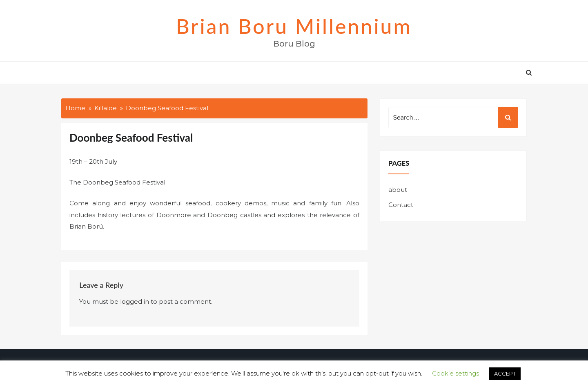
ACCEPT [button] (505, 374)
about (398, 190)
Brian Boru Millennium (294, 26)
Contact (401, 205)
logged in (135, 301)
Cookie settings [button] (455, 373)
